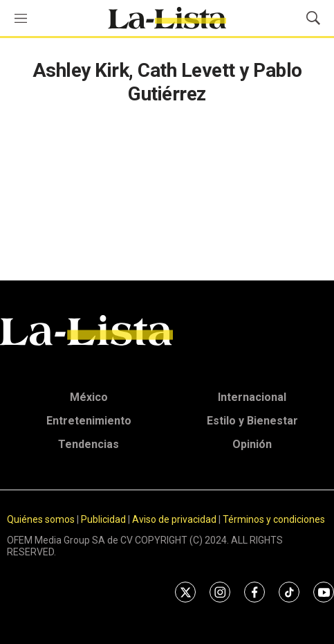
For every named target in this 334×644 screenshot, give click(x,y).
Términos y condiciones (274, 519)
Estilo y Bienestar (252, 421)
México (89, 397)
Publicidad (104, 519)
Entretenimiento (89, 421)
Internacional (252, 397)
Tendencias (89, 444)
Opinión (252, 444)
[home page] (167, 18)
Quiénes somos (41, 519)
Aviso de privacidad (174, 519)
